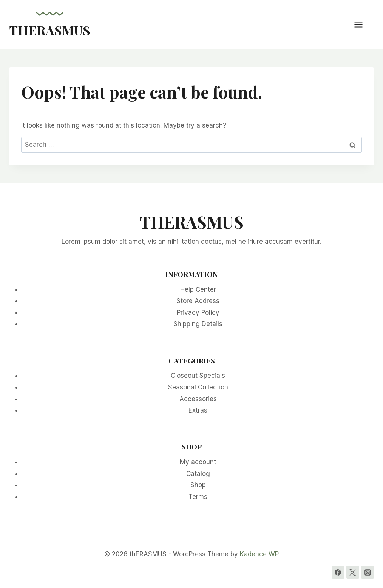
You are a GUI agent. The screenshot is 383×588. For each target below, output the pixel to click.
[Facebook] (338, 572)
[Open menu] (362, 24)
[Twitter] (353, 572)
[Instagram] (368, 572)
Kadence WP (259, 554)
